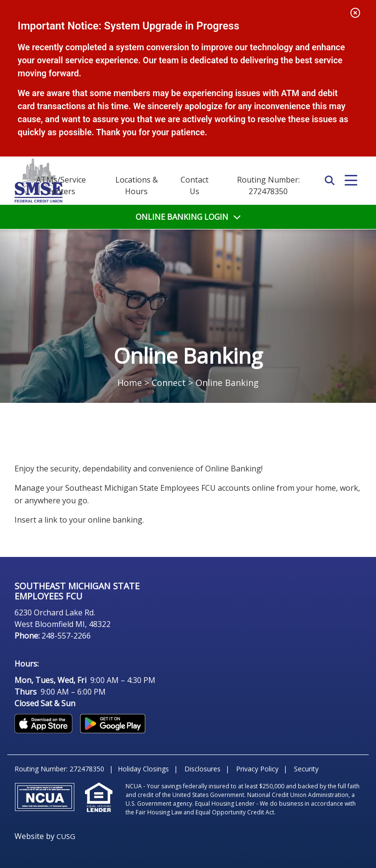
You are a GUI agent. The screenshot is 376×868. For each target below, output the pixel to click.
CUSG (66, 836)
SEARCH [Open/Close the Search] (330, 181)
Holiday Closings (143, 769)
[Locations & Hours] (136, 185)
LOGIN (182, 217)
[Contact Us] (194, 185)
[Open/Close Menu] (351, 181)
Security (306, 769)
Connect (169, 383)
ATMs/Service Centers (61, 185)
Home (130, 383)
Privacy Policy (257, 769)
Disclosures (202, 769)
